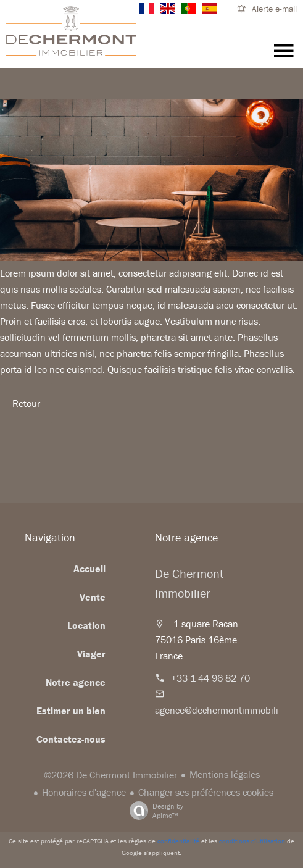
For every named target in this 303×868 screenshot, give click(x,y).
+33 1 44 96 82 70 (210, 678)
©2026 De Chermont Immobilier (110, 775)
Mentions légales (225, 774)
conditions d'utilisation (252, 841)
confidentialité (178, 841)
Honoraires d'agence (84, 792)
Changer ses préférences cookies (206, 792)
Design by (153, 811)
